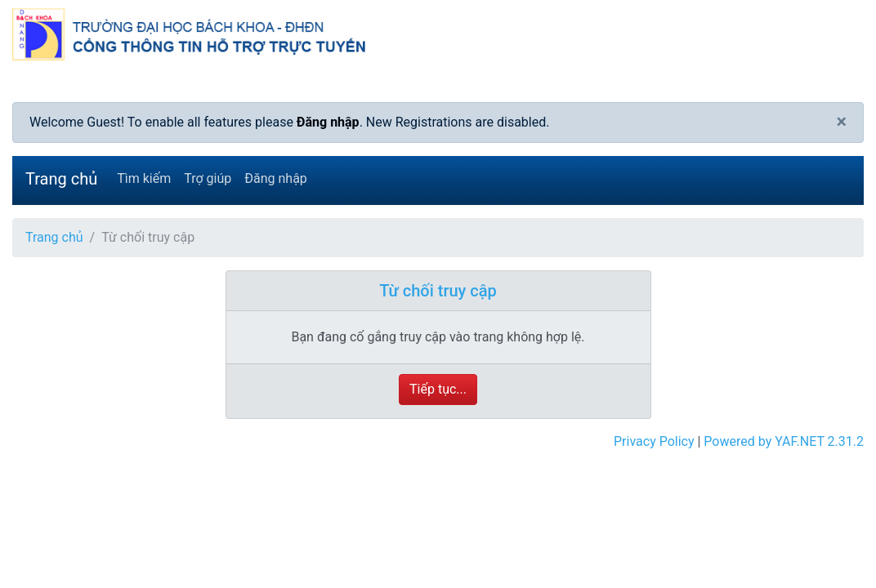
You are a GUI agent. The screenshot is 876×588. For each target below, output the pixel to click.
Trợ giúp (208, 178)
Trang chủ (61, 179)
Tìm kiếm (144, 178)
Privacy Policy (654, 441)
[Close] (841, 122)
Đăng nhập (328, 122)
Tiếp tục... (438, 389)
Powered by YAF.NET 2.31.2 (784, 441)
